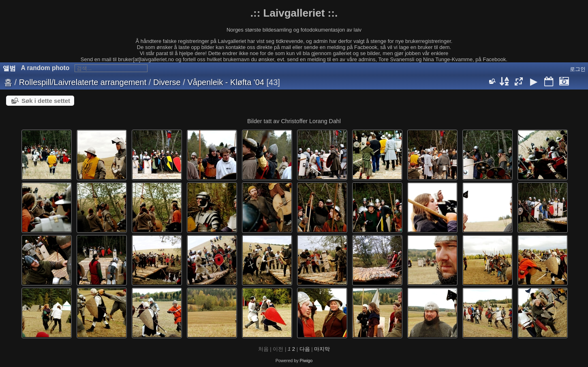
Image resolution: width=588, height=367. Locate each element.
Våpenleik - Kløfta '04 (226, 82)
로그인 (578, 69)
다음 (305, 349)
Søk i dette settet (46, 101)
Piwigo (306, 361)
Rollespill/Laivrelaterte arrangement (83, 82)
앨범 (9, 68)
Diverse (167, 82)
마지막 (322, 349)
